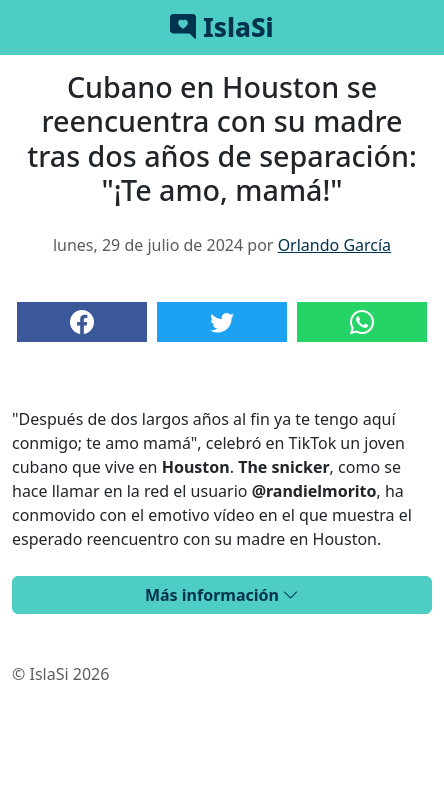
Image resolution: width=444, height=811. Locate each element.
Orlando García (334, 245)
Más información (222, 595)
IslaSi (221, 27)
